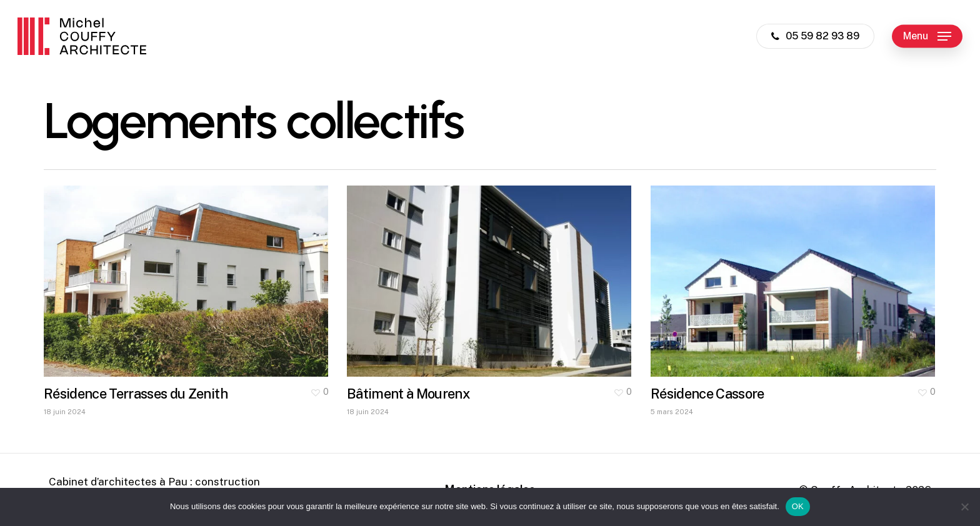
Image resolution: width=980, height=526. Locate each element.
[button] (927, 37)
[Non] (964, 507)
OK (798, 506)
